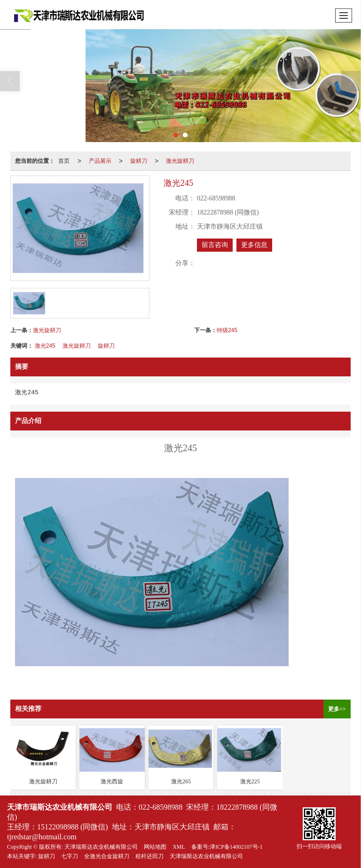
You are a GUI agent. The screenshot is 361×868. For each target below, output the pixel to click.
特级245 (227, 330)
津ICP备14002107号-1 (236, 847)
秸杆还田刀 (149, 856)
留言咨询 (215, 245)
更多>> (337, 709)
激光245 (45, 346)
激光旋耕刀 (180, 161)
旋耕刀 (139, 161)
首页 (64, 161)
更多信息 (254, 245)
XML (179, 847)
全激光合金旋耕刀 (107, 856)
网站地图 (155, 847)
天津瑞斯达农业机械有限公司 (101, 847)
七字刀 (70, 856)
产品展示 (100, 161)
